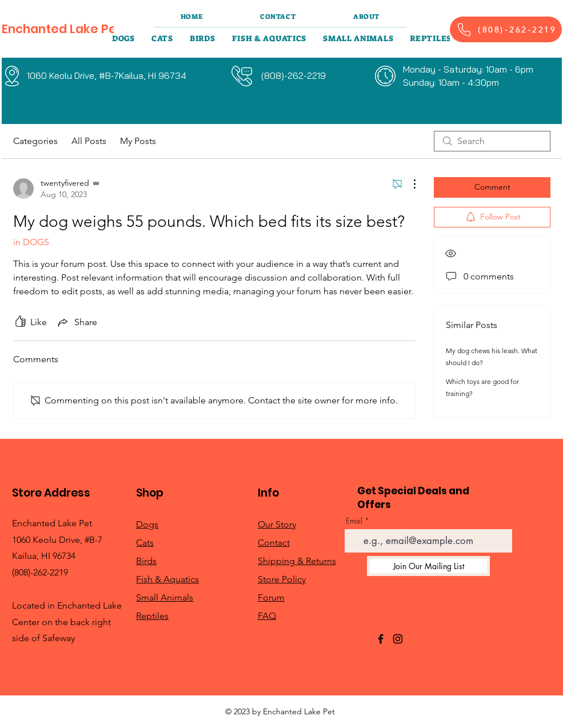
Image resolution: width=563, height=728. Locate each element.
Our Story (277, 524)
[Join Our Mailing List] (428, 566)
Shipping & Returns (297, 561)
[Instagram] (398, 639)
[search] (492, 141)
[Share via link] (77, 322)
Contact (274, 543)
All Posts (89, 141)
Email (354, 521)
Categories (35, 141)
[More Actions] (409, 184)
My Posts (138, 141)
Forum (271, 597)
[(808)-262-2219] (506, 29)
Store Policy (282, 579)
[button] (124, 38)
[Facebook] (381, 639)
